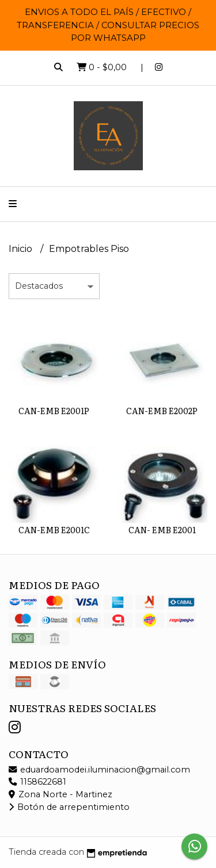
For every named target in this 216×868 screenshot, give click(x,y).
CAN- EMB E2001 (162, 529)
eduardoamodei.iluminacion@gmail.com (99, 770)
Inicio (22, 249)
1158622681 (37, 782)
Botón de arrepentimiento (69, 807)
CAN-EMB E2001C (54, 529)
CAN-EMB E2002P (162, 410)
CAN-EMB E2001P (54, 410)
